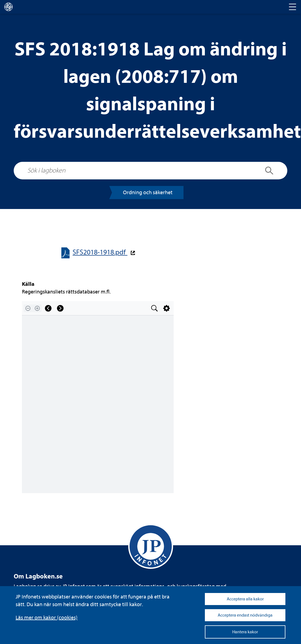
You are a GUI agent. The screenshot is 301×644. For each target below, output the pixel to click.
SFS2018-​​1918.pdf (100, 252)
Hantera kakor (245, 632)
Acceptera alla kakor (245, 599)
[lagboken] (8, 7)
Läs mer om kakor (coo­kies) (47, 618)
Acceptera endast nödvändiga (245, 615)
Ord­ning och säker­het (148, 192)
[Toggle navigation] (293, 7)
